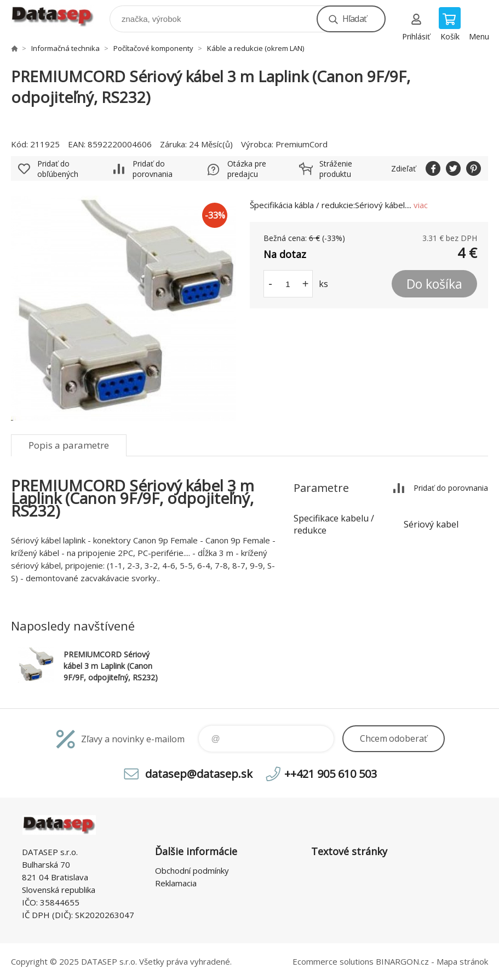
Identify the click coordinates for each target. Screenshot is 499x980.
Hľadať (354, 19)
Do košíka (434, 284)
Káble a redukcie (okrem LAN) (256, 48)
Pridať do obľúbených (58, 169)
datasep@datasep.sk (199, 774)
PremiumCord (302, 144)
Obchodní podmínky (192, 870)
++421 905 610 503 (331, 774)
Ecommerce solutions (333, 961)
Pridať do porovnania (153, 169)
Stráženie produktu (336, 169)
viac (421, 205)
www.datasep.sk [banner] (59, 16)
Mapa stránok (462, 961)
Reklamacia (176, 883)
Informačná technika (65, 48)
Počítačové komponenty (153, 48)
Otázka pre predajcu (247, 169)
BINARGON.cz (402, 961)
